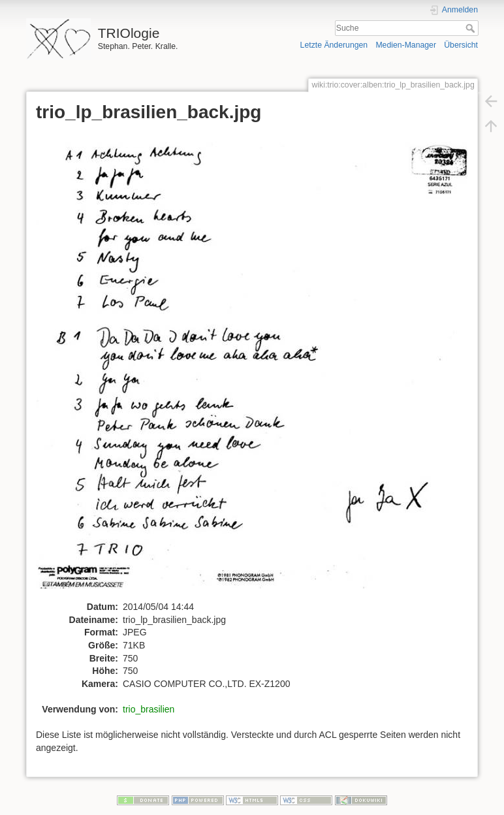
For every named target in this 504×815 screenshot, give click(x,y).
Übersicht (461, 45)
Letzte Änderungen (334, 45)
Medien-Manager (406, 45)
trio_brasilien (149, 709)
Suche (472, 28)
